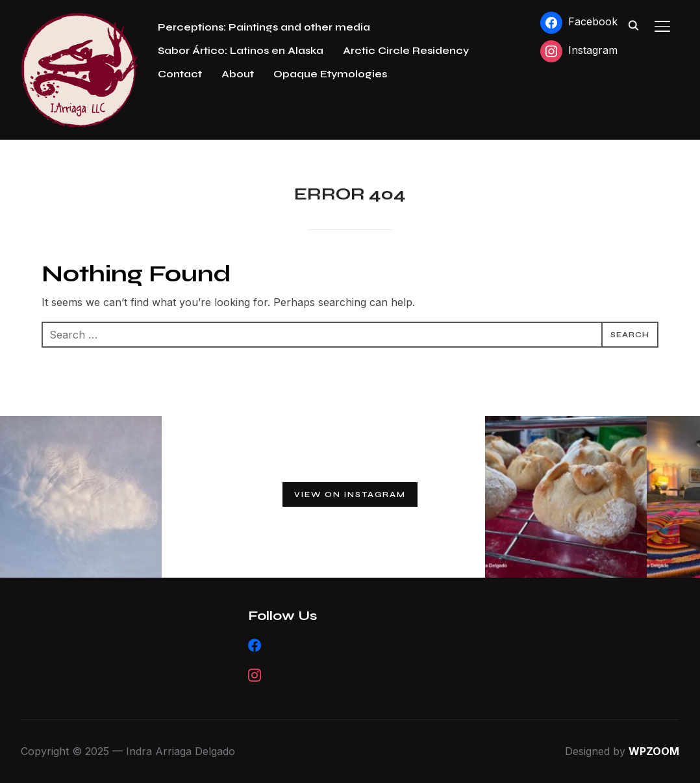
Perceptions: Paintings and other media (264, 27)
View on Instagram (350, 494)
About (238, 74)
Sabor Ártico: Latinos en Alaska (241, 50)
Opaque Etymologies (330, 74)
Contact (180, 74)
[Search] (634, 25)
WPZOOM (654, 751)
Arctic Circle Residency (406, 50)
